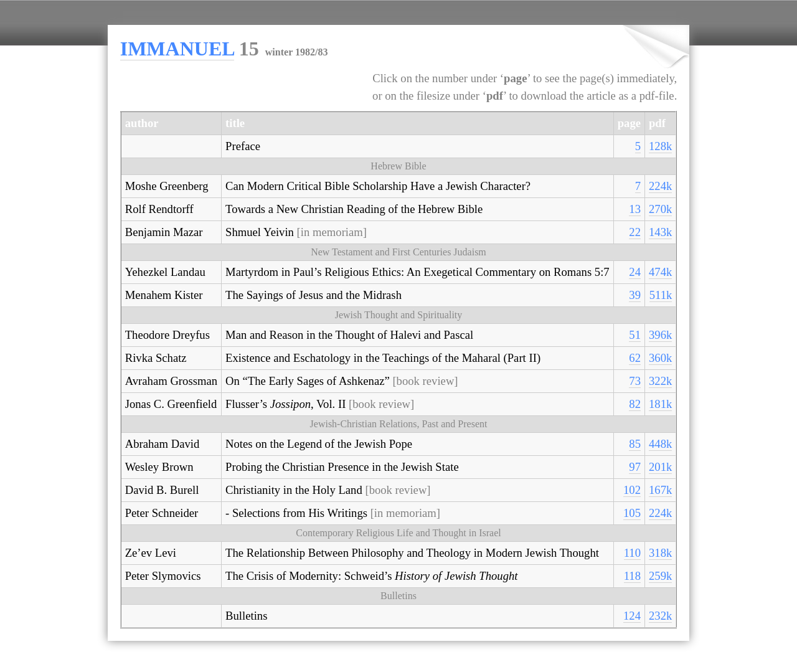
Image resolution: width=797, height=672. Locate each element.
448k (660, 444)
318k (660, 553)
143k (660, 232)
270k (660, 209)
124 (632, 616)
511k (661, 295)
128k (660, 146)
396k (660, 335)
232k (660, 616)
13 (635, 209)
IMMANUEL (177, 49)
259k (660, 576)
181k (660, 404)
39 (635, 295)
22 (635, 232)
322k (660, 381)
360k (660, 358)
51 (635, 335)
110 (632, 553)
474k (660, 272)
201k (660, 467)
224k (660, 186)
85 (635, 444)
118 (632, 576)
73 (635, 381)
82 (635, 404)
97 (635, 467)
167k (660, 490)
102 (632, 490)
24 (635, 272)
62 (635, 358)
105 (632, 513)
